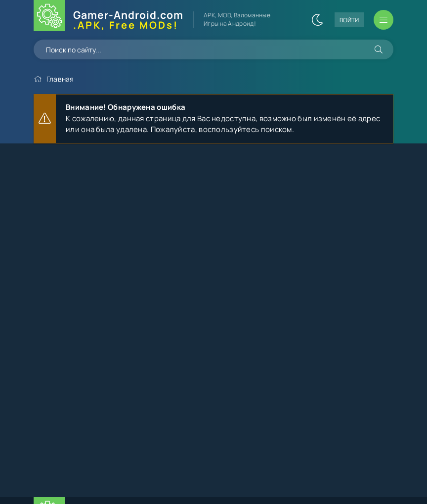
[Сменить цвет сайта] (317, 20)
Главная (60, 79)
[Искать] (379, 49)
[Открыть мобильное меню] (384, 20)
